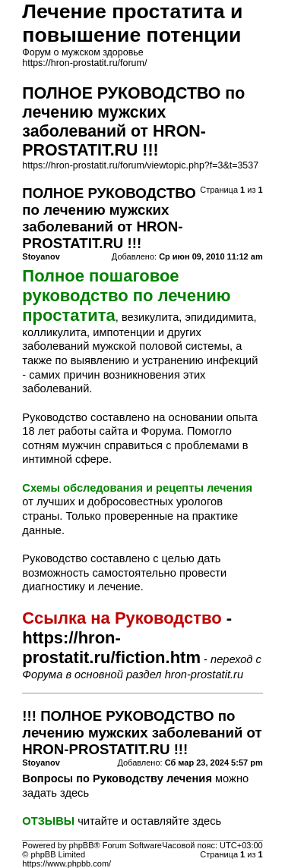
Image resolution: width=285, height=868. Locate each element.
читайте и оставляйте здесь (149, 821)
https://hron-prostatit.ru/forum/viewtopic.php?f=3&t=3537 (140, 165)
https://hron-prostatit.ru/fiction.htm (111, 648)
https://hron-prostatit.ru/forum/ (84, 63)
